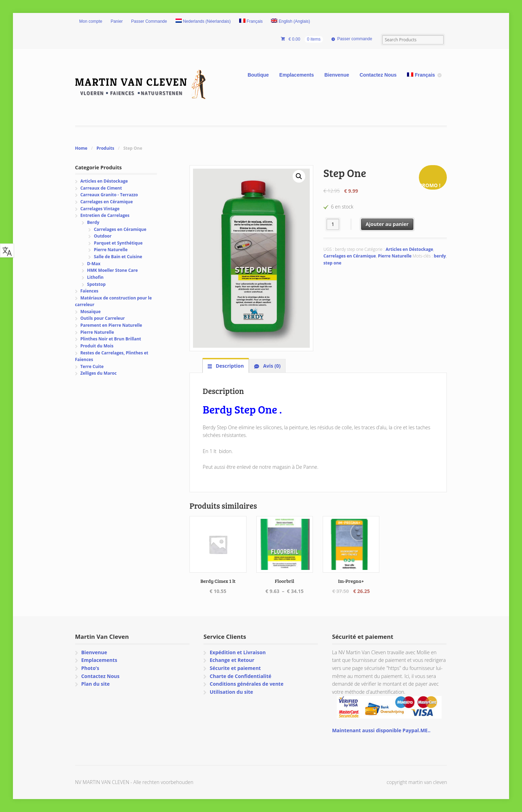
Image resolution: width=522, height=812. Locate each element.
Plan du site (95, 684)
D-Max (94, 264)
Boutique (258, 75)
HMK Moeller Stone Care (112, 270)
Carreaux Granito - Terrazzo (109, 195)
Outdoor (102, 236)
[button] (299, 176)
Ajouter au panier (387, 224)
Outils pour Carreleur (103, 318)
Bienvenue (337, 75)
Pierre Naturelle (395, 256)
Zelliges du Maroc (99, 373)
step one (332, 263)
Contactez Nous (378, 75)
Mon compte (91, 21)
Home (81, 148)
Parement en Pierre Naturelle (111, 325)
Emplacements (297, 75)
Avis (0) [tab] (271, 366)
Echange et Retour (232, 660)
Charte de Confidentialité (241, 676)
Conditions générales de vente (247, 684)
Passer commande (355, 39)
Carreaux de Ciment (101, 188)
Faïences (90, 291)
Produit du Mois (97, 346)
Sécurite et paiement (235, 668)
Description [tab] (229, 366)
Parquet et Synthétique (118, 243)
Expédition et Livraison (238, 652)
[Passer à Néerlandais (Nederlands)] (203, 22)
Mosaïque (91, 312)
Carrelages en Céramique (350, 256)
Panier (117, 21)
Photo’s (90, 668)
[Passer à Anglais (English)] (291, 22)
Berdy (93, 222)
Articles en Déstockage (409, 249)
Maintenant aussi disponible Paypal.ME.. (381, 730)
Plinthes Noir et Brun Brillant (111, 339)
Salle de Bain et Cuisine (118, 257)
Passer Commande (149, 21)
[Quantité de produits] (333, 224)
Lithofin (95, 277)
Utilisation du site (231, 692)
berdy (440, 256)
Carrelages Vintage (100, 209)
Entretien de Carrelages (105, 215)
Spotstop (96, 284)
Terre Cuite (92, 366)
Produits (105, 148)
